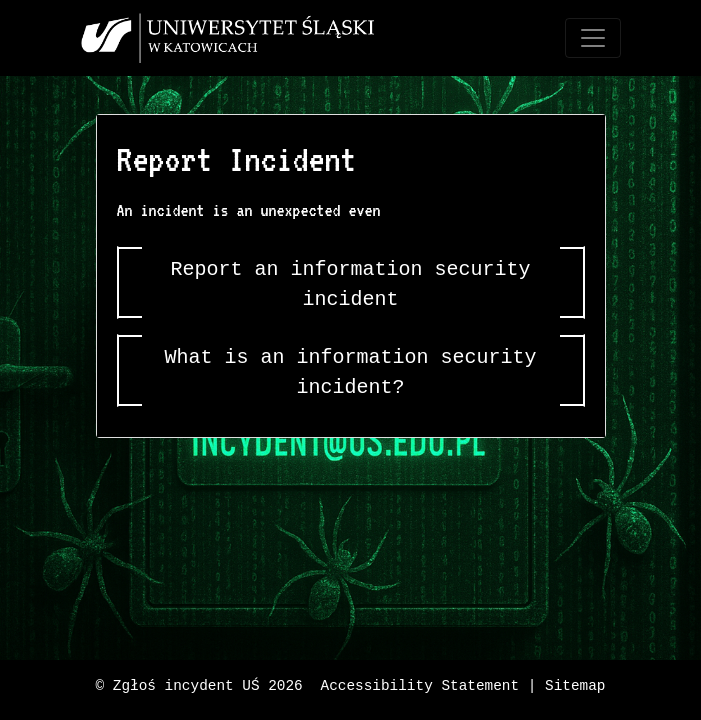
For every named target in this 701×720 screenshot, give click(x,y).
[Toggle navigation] (593, 38)
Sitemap (575, 686)
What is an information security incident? (351, 372)
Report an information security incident (351, 284)
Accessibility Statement (420, 686)
